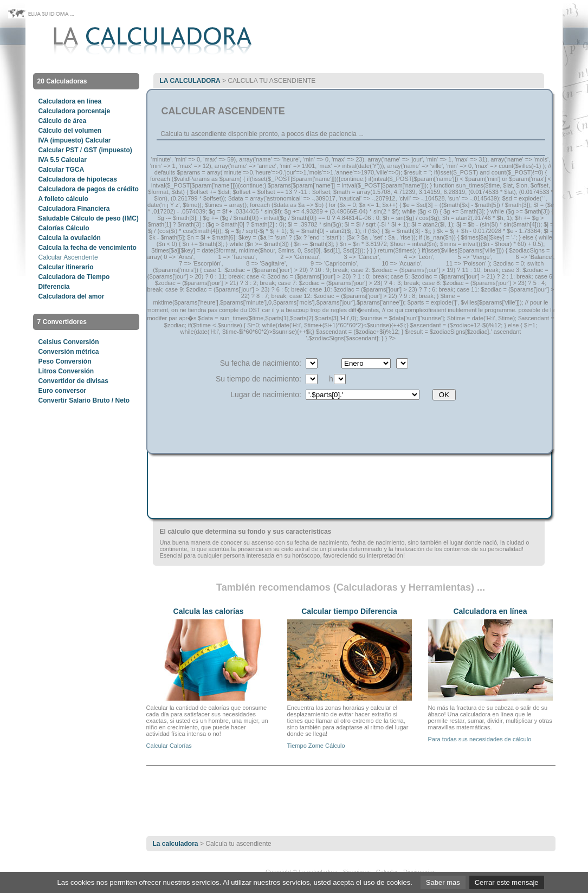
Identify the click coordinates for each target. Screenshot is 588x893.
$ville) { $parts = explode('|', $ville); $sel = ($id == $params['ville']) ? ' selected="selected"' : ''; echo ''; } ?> (363, 395)
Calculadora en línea (70, 101)
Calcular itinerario (66, 267)
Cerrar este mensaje (507, 882)
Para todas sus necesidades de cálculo (480, 739)
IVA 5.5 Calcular (63, 160)
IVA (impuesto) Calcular (75, 140)
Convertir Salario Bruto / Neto (84, 400)
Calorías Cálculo (64, 228)
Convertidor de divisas (73, 381)
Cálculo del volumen (70, 131)
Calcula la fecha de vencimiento (88, 248)
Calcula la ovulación (70, 238)
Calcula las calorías (209, 611)
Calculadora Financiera (74, 209)
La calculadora (190, 81)
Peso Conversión (65, 361)
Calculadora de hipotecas (78, 179)
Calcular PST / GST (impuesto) (85, 150)
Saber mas (443, 882)
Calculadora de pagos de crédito (89, 189)
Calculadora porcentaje (75, 111)
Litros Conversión (66, 371)
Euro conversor (63, 391)
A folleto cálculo (63, 199)
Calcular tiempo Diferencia (349, 611)
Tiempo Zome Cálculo (316, 746)
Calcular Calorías (169, 746)
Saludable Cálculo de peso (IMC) (89, 218)
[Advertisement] (351, 151)
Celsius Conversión (69, 342)
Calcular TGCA (62, 170)
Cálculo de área (63, 121)
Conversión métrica (69, 352)
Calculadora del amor (72, 296)
